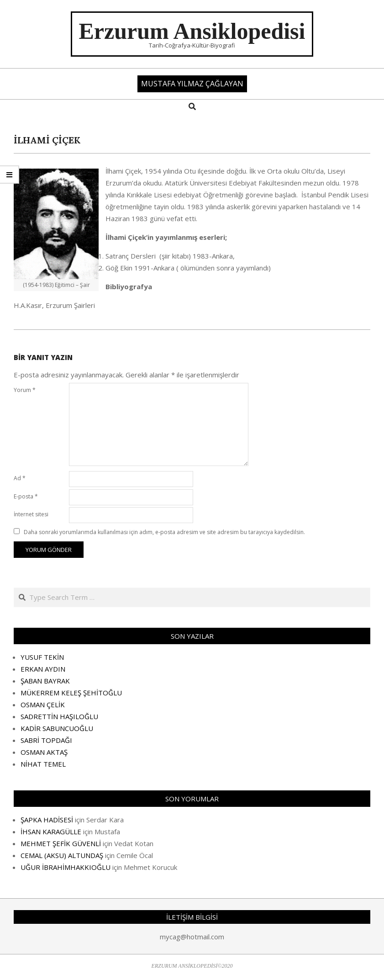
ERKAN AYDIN (43, 669)
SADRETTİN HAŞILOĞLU (59, 716)
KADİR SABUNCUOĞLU (57, 728)
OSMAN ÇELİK (43, 705)
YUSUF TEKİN (42, 657)
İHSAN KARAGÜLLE (51, 832)
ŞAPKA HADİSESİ (47, 820)
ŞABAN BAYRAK (45, 681)
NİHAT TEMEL (43, 764)
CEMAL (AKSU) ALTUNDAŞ (62, 855)
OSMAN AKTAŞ (44, 752)
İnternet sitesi (31, 514)
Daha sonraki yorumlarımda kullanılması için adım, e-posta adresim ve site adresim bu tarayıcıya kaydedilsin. (164, 532)
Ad (20, 478)
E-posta (26, 496)
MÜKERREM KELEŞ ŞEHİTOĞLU (71, 693)
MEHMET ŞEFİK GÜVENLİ (61, 843)
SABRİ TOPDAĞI (46, 740)
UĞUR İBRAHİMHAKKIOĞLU (66, 867)
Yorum (25, 390)
